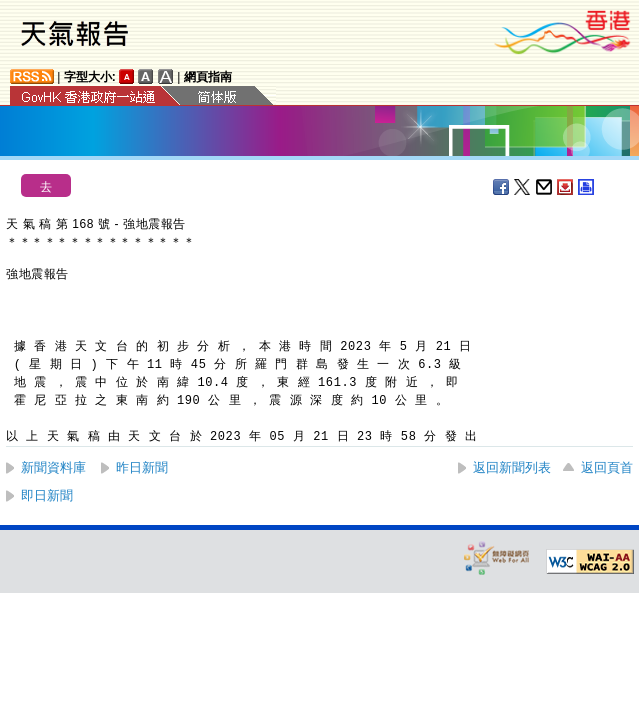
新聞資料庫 (53, 467)
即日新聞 (47, 495)
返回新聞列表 (512, 467)
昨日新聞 (142, 467)
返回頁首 (607, 467)
